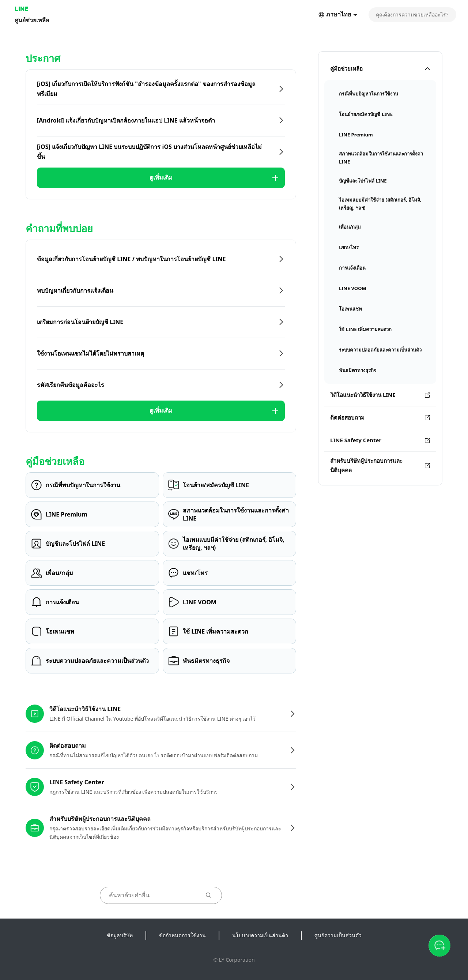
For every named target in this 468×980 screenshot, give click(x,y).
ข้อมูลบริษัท (120, 935)
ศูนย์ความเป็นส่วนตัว (338, 935)
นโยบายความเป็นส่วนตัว (260, 935)
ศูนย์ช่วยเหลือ (32, 20)
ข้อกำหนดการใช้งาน (182, 935)
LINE (21, 9)
